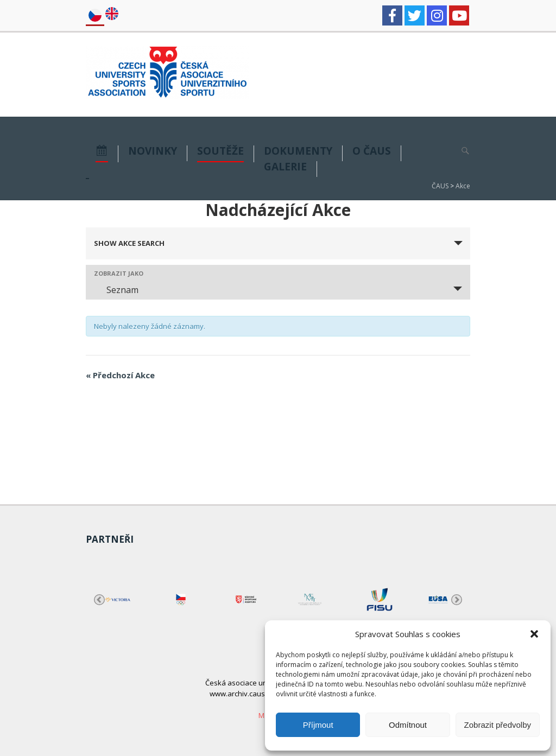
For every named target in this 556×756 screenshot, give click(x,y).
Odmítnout (408, 725)
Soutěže (220, 152)
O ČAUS (372, 152)
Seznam (116, 290)
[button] (534, 634)
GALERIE (285, 167)
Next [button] (457, 600)
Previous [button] (99, 600)
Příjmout (318, 725)
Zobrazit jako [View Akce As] (119, 273)
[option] (118, 599)
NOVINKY (153, 152)
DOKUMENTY (298, 152)
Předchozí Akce (120, 375)
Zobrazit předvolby (498, 725)
